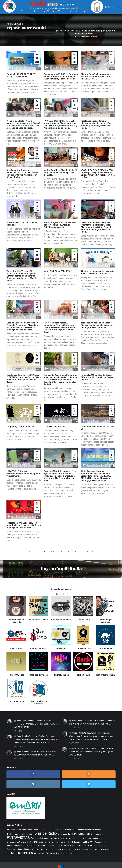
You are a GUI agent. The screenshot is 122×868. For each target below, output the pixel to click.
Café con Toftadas (39, 666)
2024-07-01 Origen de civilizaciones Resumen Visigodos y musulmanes (23, 465)
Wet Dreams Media (105, 666)
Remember (61, 640)
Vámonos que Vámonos (105, 612)
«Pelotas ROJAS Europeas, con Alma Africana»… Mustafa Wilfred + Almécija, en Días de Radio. (24, 516)
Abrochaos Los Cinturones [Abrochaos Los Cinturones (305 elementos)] (17, 821)
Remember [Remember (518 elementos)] (12, 840)
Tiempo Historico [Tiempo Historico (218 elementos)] (40, 845)
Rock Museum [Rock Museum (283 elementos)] (39, 841)
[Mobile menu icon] (117, 7)
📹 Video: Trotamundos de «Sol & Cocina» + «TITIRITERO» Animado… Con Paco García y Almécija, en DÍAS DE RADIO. (36, 715)
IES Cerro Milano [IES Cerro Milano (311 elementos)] (66, 829)
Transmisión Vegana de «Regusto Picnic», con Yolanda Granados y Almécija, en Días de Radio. (97, 316)
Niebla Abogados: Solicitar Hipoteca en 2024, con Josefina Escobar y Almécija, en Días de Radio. (96, 116)
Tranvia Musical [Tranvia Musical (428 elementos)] (53, 844)
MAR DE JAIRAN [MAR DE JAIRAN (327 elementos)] (87, 833)
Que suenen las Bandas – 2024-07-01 (98, 419)
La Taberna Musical (39, 611)
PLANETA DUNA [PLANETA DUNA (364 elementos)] (65, 837)
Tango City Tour (16, 666)
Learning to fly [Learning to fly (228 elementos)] (60, 833)
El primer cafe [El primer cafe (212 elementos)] (63, 825)
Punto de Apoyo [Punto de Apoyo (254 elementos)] (78, 837)
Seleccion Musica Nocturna (39, 694)
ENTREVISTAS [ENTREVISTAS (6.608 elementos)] (18, 829)
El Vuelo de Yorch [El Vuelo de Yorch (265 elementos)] (97, 825)
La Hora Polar (105, 640)
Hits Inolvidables (61, 666)
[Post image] (9, 713)
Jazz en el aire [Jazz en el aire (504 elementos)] (80, 829)
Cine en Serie (83, 611)
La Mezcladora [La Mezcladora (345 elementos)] (93, 829)
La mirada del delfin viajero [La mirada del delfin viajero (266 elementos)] (16, 833)
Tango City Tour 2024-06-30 (20, 418)
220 (67, 543)
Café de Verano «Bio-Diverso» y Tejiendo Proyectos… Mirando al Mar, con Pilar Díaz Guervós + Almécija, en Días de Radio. (22, 317)
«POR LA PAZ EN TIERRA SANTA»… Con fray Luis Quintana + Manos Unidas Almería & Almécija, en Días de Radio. (98, 165)
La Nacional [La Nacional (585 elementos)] (32, 833)
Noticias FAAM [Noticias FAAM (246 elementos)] (41, 837)
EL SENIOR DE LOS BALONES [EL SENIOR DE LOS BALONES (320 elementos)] (79, 825)
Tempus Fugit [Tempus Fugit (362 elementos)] (87, 840)
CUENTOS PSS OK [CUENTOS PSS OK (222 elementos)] (27, 825)
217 (46, 543)
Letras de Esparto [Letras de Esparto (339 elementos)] (73, 833)
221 (74, 543)
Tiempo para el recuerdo (16, 612)
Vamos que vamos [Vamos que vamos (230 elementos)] (67, 845)
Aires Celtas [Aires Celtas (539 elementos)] (33, 821)
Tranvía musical (83, 640)
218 (53, 543)
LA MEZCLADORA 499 (54, 418)
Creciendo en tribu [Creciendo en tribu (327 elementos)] (14, 825)
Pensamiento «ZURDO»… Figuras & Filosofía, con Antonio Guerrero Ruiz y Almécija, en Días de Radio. (61, 68)
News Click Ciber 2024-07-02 (58, 262)
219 (60, 543)
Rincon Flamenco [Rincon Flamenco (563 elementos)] (25, 840)
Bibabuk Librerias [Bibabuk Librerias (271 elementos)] (46, 821)
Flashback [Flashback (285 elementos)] (55, 829)
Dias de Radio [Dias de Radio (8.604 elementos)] (46, 824)
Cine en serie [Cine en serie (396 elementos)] (70, 821)
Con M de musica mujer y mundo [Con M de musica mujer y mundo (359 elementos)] (89, 821)
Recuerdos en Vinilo (61, 611)
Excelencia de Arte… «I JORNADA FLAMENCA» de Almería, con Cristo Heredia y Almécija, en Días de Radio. (24, 370)
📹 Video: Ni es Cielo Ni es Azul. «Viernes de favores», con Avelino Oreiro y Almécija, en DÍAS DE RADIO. (92, 713)
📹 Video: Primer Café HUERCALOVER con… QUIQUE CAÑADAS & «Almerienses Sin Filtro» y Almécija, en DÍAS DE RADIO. (91, 743)
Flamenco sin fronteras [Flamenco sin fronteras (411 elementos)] (41, 829)
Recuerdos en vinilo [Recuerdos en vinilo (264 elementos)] (100, 837)
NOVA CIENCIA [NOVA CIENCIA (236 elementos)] (52, 837)
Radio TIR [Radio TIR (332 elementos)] (88, 837)
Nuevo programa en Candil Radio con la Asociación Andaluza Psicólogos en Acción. (60, 216)
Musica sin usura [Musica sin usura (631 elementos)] (15, 837)
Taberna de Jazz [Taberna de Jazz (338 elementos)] (61, 840)
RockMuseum (83, 666)
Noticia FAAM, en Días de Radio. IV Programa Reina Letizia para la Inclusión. (60, 164)
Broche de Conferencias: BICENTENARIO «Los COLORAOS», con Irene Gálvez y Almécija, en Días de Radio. (23, 165)
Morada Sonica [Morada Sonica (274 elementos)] (100, 833)
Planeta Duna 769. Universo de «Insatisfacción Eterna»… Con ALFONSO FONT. (96, 68)
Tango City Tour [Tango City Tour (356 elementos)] (74, 840)
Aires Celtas (16, 640)
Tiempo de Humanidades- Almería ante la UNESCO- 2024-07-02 (97, 263)
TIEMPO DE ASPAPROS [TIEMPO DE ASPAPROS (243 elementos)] (101, 841)
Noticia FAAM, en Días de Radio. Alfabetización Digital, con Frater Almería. (97, 368)
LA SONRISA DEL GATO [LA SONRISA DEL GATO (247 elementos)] (47, 833)
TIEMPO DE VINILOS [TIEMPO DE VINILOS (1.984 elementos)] (20, 844)
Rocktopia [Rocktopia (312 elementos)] (50, 840)
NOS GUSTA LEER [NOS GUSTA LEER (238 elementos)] (29, 837)
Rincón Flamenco (39, 640)
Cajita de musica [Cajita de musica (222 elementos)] (58, 821)
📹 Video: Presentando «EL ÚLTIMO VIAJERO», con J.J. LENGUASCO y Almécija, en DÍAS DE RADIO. (35, 744)
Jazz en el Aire (16, 692)
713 (86, 543)
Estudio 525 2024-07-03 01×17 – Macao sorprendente (22, 66)
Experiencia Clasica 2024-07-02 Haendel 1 (22, 215)
